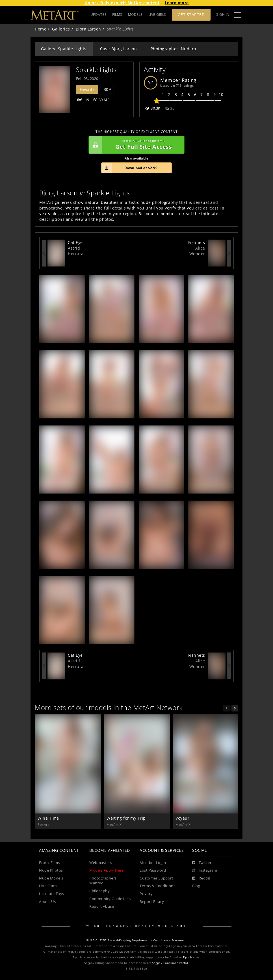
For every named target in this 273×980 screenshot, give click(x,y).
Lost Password (153, 870)
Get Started (191, 15)
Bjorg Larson (88, 29)
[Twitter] (202, 863)
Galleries (61, 29)
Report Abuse (102, 906)
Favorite (87, 89)
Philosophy (99, 891)
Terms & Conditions (157, 886)
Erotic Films (49, 863)
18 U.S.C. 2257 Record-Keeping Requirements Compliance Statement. (137, 940)
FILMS (117, 15)
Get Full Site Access (135, 145)
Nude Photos (51, 870)
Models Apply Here (107, 870)
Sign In (223, 15)
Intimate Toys (52, 894)
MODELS (135, 15)
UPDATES (99, 15)
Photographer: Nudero (173, 49)
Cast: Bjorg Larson (118, 49)
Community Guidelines (110, 899)
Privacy (146, 894)
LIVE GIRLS (157, 15)
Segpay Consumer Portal (170, 963)
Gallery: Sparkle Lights (64, 49)
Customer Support (156, 878)
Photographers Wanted (103, 881)
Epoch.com (191, 957)
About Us (47, 902)
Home (41, 29)
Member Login (153, 863)
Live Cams (48, 886)
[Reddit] (201, 878)
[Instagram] (205, 870)
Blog (196, 886)
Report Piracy (152, 902)
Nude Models (51, 878)
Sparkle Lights (96, 70)
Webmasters (101, 863)
